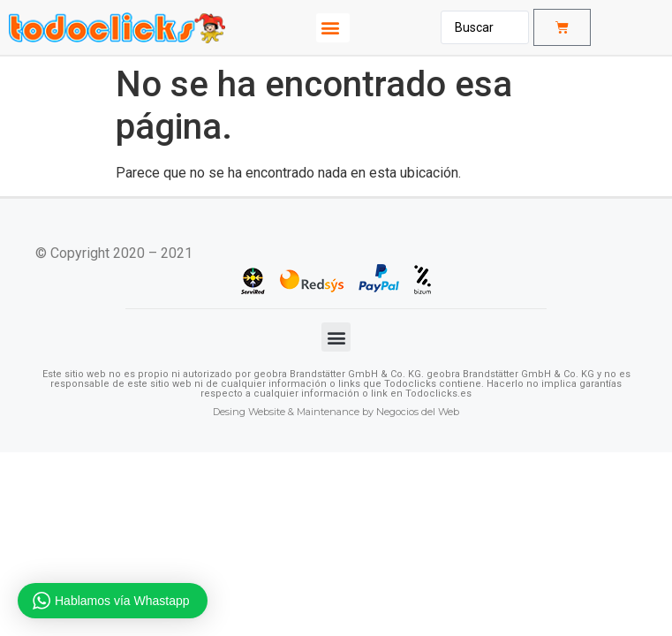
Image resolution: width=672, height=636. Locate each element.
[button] (333, 28)
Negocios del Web (418, 412)
